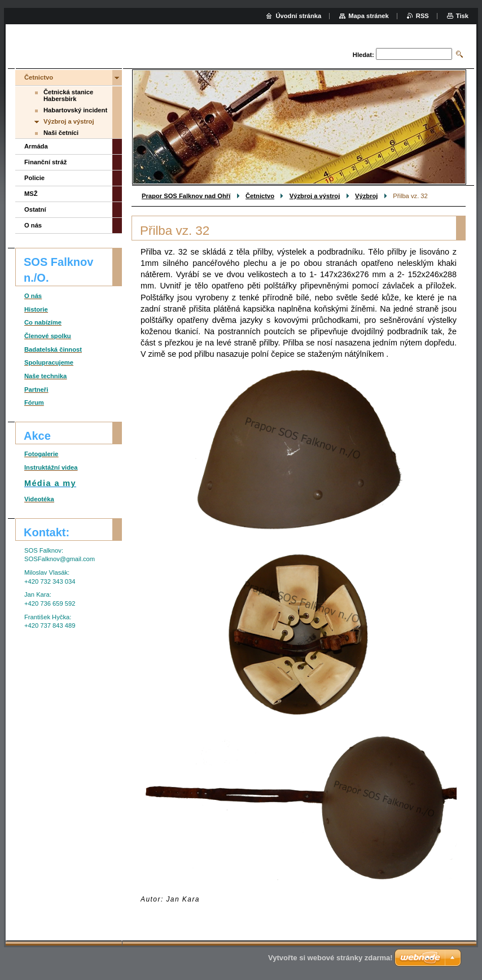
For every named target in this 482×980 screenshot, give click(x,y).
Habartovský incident (75, 110)
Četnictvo (260, 196)
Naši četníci (61, 133)
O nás (33, 225)
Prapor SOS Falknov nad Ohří (186, 196)
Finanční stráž (45, 162)
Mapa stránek (369, 16)
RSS (422, 16)
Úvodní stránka (298, 16)
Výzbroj (366, 196)
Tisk (462, 16)
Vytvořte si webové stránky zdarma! (330, 958)
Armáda (36, 146)
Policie (34, 178)
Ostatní (35, 209)
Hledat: (363, 55)
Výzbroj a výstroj (315, 196)
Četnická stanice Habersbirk (68, 95)
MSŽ (31, 194)
